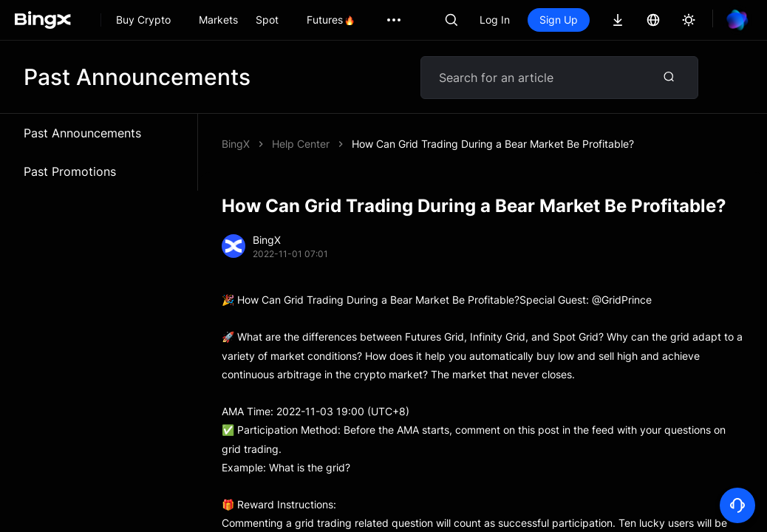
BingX (236, 144)
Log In (495, 20)
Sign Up (559, 20)
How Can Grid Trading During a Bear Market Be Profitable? (493, 144)
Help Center (301, 144)
